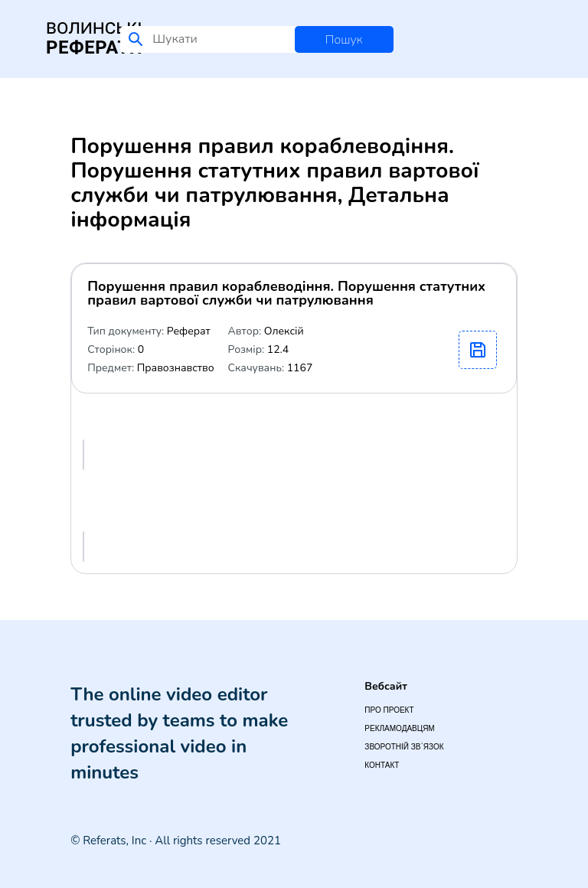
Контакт (382, 765)
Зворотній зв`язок (404, 747)
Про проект (389, 710)
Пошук (344, 40)
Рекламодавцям (399, 728)
